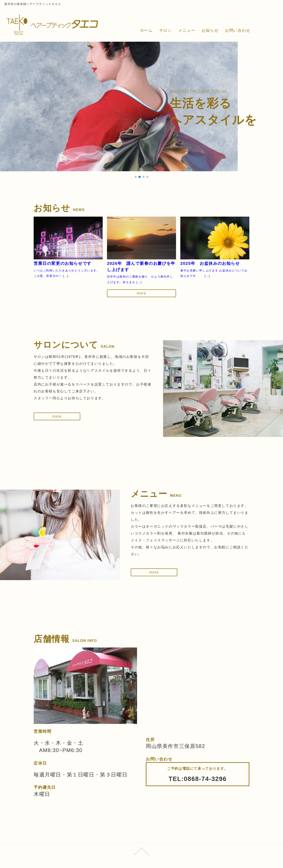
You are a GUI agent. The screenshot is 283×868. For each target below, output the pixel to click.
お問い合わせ (238, 30)
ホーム (146, 30)
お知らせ (210, 30)
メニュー (187, 30)
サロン (166, 30)
